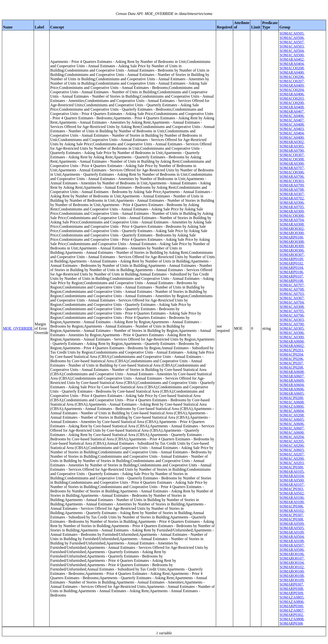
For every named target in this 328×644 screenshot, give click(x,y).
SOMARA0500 (291, 480)
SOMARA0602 (291, 346)
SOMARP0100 (291, 237)
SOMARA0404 (291, 64)
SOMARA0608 (291, 372)
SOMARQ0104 (291, 563)
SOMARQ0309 (291, 246)
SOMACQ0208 (291, 68)
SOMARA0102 (291, 511)
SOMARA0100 (291, 502)
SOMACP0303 (291, 489)
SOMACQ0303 (291, 181)
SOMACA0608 (291, 402)
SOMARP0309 (291, 593)
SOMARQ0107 (291, 558)
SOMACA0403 (291, 129)
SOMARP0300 (291, 606)
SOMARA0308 (291, 224)
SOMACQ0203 (291, 98)
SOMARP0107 (291, 276)
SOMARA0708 (291, 190)
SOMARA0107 (291, 485)
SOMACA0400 (291, 138)
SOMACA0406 (291, 116)
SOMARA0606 (291, 389)
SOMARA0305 (291, 146)
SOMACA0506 (291, 38)
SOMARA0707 (291, 168)
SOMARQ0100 (291, 571)
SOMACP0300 (291, 467)
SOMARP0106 (291, 272)
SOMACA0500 (291, 55)
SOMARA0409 (291, 85)
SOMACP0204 (291, 354)
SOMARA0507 (291, 545)
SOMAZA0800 (291, 406)
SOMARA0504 (291, 537)
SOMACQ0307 (291, 155)
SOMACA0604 (291, 411)
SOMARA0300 (291, 164)
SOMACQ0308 (291, 159)
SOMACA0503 (291, 46)
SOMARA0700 (291, 151)
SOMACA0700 (291, 324)
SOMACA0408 (291, 124)
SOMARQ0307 (291, 255)
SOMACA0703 (291, 294)
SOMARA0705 (291, 207)
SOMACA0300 (291, 337)
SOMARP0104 (291, 268)
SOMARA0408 (291, 107)
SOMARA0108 (291, 541)
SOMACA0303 (291, 320)
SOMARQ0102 (291, 567)
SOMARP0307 (291, 584)
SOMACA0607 (291, 428)
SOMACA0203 (291, 463)
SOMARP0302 (291, 615)
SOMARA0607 (291, 376)
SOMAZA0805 (291, 597)
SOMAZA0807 (291, 610)
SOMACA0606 (291, 424)
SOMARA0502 (291, 493)
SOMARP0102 (291, 263)
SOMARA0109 (291, 532)
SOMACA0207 (291, 454)
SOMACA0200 (291, 459)
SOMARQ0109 (291, 580)
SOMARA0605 (291, 393)
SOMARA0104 (291, 476)
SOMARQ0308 (291, 242)
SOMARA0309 (291, 211)
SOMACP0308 (291, 519)
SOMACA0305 (291, 328)
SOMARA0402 (291, 59)
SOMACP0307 (291, 515)
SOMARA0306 (291, 203)
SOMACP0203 (291, 350)
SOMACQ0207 (291, 81)
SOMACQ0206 (291, 77)
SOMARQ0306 (291, 250)
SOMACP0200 (291, 398)
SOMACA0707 (291, 285)
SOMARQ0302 (291, 229)
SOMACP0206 (291, 359)
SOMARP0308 (291, 589)
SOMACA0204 (291, 437)
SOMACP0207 (291, 363)
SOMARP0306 (291, 623)
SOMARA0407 (291, 111)
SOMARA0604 (291, 385)
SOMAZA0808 (291, 619)
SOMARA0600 (291, 341)
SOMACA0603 (291, 450)
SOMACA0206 (291, 446)
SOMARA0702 (291, 198)
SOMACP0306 (291, 506)
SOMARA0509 (291, 524)
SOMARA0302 (291, 142)
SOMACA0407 (291, 120)
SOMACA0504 (291, 51)
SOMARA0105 (291, 472)
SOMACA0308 (291, 307)
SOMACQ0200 (291, 103)
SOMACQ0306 (291, 172)
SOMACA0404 (291, 133)
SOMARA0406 (291, 94)
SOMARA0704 (291, 220)
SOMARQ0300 (291, 233)
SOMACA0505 (291, 33)
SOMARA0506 (291, 550)
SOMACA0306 (291, 333)
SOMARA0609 (291, 380)
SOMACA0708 (291, 289)
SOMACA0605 (291, 419)
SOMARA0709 (291, 185)
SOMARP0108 (291, 281)
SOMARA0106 (291, 498)
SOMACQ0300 (291, 216)
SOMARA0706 (291, 177)
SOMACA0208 (291, 415)
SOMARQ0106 (291, 554)
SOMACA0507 (291, 42)
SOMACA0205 (291, 441)
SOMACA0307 (291, 298)
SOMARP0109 (291, 259)
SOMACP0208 (291, 367)
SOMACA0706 (291, 315)
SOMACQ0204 (291, 90)
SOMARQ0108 (291, 576)
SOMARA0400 (291, 72)
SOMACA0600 (291, 433)
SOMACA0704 (291, 302)
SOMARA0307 (291, 194)
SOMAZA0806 (291, 602)
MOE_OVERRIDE (18, 328)
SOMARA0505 (291, 528)
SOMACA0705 (291, 311)
